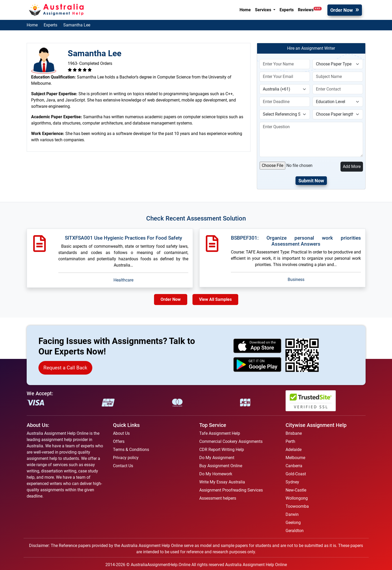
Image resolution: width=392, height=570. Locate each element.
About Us (121, 433)
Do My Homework (216, 474)
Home (245, 10)
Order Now (342, 10)
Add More (352, 167)
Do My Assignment (217, 458)
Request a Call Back (65, 368)
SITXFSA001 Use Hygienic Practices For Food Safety (123, 238)
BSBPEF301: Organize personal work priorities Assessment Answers (296, 241)
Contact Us (123, 466)
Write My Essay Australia (222, 482)
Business (296, 280)
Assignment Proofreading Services (231, 490)
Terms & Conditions (131, 450)
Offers (119, 441)
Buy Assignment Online (221, 466)
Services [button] (264, 10)
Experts (287, 10)
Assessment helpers (218, 498)
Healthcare (123, 280)
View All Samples (215, 299)
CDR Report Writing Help (222, 450)
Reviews (310, 10)
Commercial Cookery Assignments (231, 441)
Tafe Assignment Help (220, 433)
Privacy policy (126, 458)
